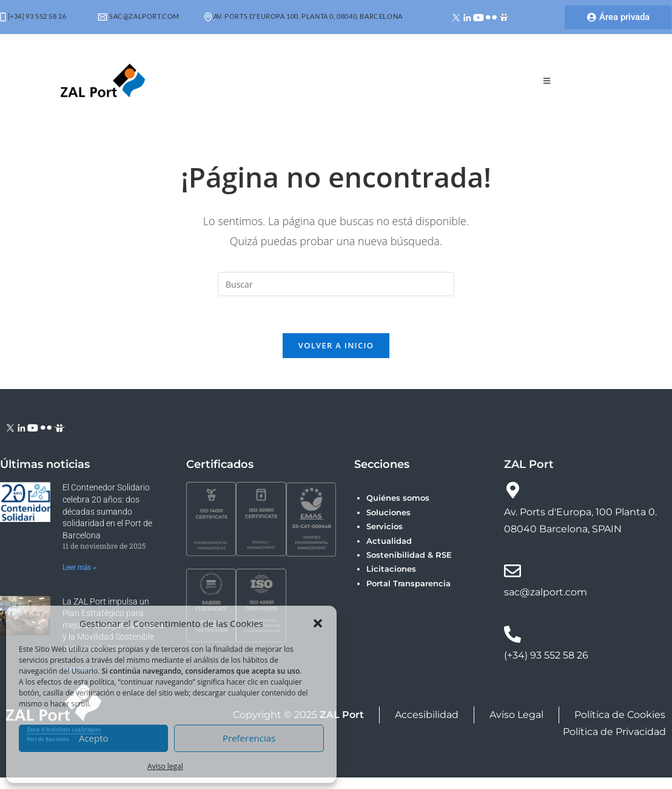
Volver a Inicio (336, 345)
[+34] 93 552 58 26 (33, 16)
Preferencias (249, 738)
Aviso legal (165, 766)
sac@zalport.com (139, 16)
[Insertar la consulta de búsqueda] (336, 284)
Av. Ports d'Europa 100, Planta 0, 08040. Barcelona (304, 16)
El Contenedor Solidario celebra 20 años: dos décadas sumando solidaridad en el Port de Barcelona (107, 511)
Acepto (94, 738)
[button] (318, 623)
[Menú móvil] (547, 81)
